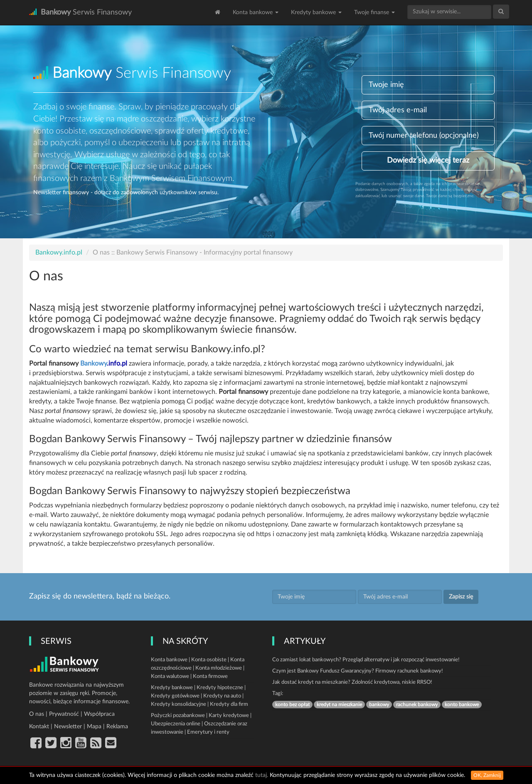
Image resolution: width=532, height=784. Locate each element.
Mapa (94, 727)
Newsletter (68, 727)
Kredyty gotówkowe (175, 696)
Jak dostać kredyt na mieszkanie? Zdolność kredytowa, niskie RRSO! (352, 682)
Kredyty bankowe (316, 12)
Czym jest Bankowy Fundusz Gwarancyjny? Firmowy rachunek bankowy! (358, 671)
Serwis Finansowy (80, 12)
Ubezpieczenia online (176, 724)
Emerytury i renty (208, 732)
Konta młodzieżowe (219, 668)
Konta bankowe (256, 12)
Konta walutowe (170, 676)
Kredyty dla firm (229, 704)
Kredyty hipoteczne (220, 688)
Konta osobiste (209, 660)
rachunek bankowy (417, 705)
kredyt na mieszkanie (339, 705)
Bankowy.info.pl (59, 252)
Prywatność (64, 714)
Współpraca (99, 714)
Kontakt (39, 727)
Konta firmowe (210, 676)
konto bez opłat (292, 705)
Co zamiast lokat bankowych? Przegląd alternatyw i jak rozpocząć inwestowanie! (366, 660)
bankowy (379, 705)
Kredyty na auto (222, 696)
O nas (37, 714)
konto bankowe (462, 705)
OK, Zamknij (487, 775)
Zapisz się (461, 597)
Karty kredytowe (229, 716)
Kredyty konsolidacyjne (179, 704)
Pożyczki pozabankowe (178, 716)
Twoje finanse (374, 12)
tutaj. (262, 775)
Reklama (117, 727)
